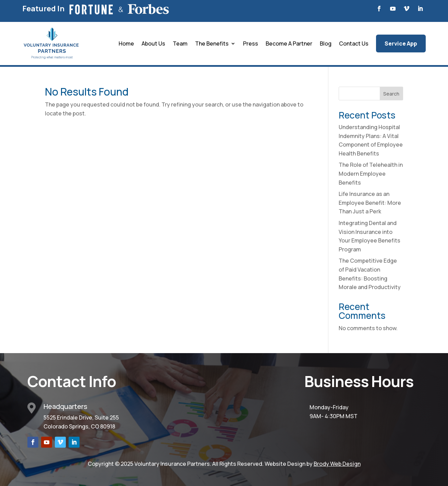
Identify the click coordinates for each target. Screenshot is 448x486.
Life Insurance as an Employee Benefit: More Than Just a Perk (370, 203)
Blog (326, 43)
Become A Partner (289, 43)
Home (126, 43)
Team (180, 43)
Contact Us (354, 43)
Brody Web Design (337, 464)
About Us (153, 43)
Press (251, 43)
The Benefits (212, 43)
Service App (401, 43)
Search (391, 94)
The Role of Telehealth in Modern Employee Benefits (371, 173)
